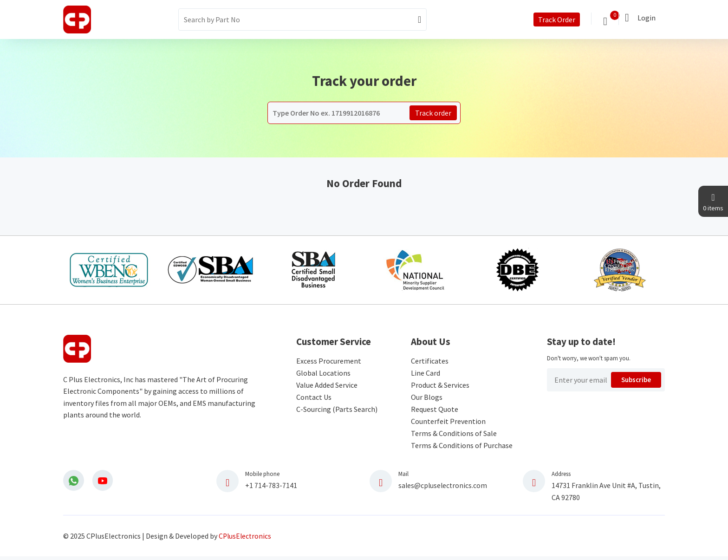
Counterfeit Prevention (448, 423)
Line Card (426, 375)
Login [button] (647, 18)
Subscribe (636, 383)
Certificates (430, 363)
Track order (433, 113)
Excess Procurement (329, 363)
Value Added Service (327, 387)
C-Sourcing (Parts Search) (337, 411)
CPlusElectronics (246, 538)
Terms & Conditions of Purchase (462, 448)
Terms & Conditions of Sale (454, 436)
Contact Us (314, 399)
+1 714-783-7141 (271, 488)
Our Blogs (427, 399)
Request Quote (435, 411)
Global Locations (323, 375)
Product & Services (440, 387)
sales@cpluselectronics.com (444, 488)
